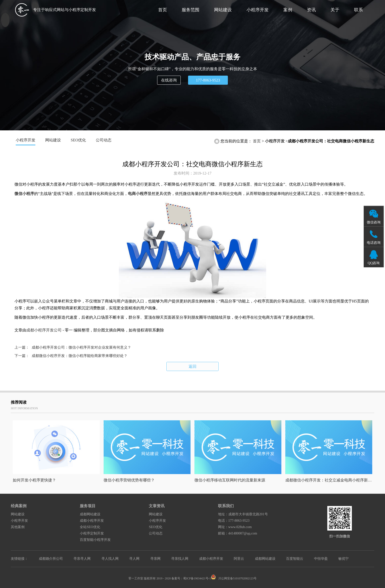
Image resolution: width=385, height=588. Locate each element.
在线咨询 (169, 80)
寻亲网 (155, 559)
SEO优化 (78, 140)
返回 (192, 366)
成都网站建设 (90, 514)
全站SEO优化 (90, 527)
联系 (358, 10)
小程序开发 (258, 10)
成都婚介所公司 (51, 559)
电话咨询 (374, 243)
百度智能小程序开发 (95, 540)
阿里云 (239, 559)
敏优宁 (344, 559)
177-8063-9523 (208, 80)
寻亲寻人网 (82, 559)
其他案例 (18, 527)
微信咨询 (374, 222)
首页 (163, 10)
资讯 (311, 10)
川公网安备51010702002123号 (234, 578)
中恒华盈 (321, 559)
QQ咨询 (374, 263)
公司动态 (104, 140)
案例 (288, 10)
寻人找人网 (110, 559)
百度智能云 (295, 559)
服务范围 (191, 10)
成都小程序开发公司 (44, 330)
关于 (335, 10)
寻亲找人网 (180, 559)
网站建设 (223, 10)
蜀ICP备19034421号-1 (197, 578)
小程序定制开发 (92, 533)
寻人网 (134, 559)
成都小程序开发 (92, 521)
